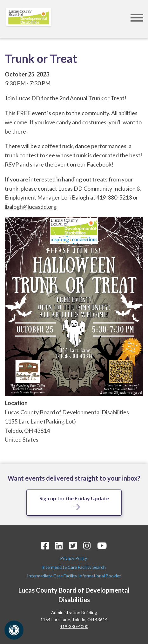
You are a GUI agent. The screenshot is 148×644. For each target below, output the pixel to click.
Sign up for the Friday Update (74, 498)
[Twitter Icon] (73, 545)
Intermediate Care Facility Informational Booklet (74, 576)
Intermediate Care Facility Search (74, 567)
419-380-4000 (74, 626)
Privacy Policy (74, 558)
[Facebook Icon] (45, 545)
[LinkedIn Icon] (59, 545)
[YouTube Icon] (102, 545)
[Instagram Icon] (87, 545)
